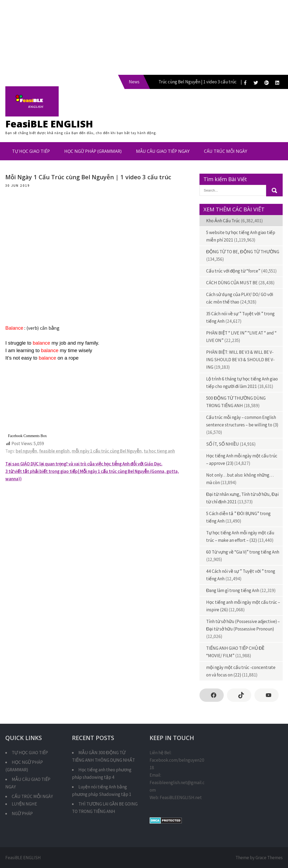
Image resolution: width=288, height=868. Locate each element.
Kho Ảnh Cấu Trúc (223, 221)
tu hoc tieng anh (159, 451)
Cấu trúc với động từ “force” (233, 271)
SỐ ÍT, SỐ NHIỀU (223, 444)
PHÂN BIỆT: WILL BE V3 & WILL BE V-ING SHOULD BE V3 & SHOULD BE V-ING (240, 360)
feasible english (54, 451)
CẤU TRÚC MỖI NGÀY (226, 151)
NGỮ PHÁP (22, 813)
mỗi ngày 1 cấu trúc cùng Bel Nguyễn (107, 451)
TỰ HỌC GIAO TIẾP (31, 151)
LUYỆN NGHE (24, 804)
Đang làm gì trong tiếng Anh (233, 590)
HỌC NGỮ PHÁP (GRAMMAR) (93, 151)
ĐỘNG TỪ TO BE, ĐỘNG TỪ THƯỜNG (243, 252)
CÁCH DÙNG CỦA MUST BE (232, 283)
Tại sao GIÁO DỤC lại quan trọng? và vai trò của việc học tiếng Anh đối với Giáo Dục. (84, 464)
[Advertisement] (144, 37)
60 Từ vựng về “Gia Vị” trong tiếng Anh (243, 552)
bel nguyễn (26, 451)
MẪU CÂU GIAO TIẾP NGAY (163, 151)
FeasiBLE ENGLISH (49, 124)
